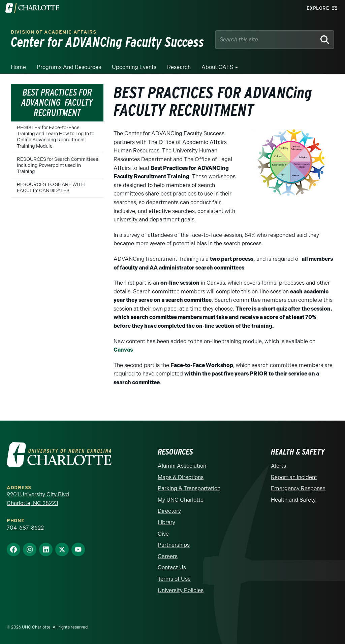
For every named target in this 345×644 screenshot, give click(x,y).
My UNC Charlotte (181, 500)
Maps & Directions (181, 477)
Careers (168, 556)
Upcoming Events (134, 67)
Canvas (123, 350)
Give (163, 534)
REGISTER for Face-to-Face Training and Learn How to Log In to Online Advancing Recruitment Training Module (56, 137)
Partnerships (174, 545)
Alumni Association (182, 466)
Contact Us (172, 567)
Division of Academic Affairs (54, 32)
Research (179, 67)
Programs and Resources (69, 67)
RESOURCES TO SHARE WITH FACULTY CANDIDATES (51, 188)
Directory (169, 511)
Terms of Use (174, 579)
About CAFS (217, 67)
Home (18, 67)
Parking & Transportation (189, 488)
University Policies (181, 590)
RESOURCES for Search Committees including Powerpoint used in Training (57, 165)
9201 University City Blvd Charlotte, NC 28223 (38, 499)
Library (166, 522)
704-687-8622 (25, 528)
